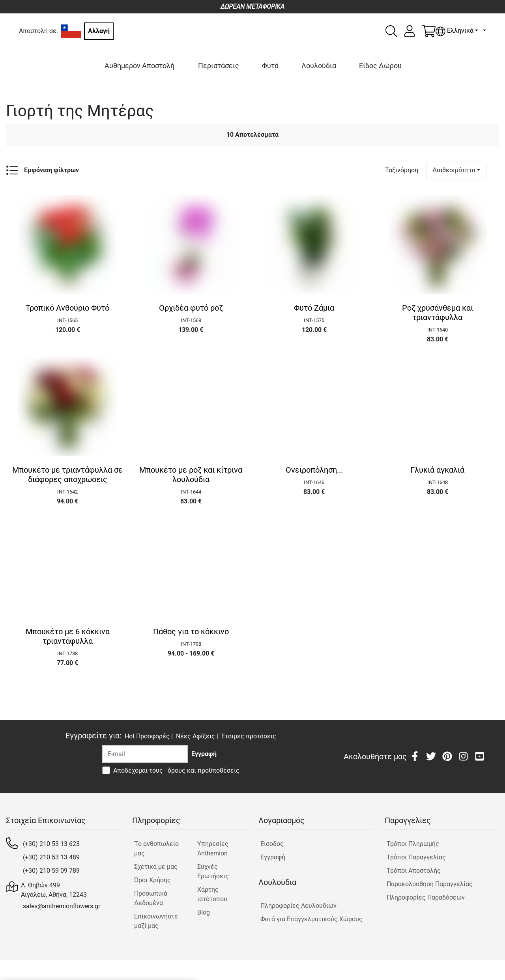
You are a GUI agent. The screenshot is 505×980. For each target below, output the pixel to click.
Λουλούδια (319, 66)
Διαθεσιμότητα (454, 170)
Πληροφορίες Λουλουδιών (298, 906)
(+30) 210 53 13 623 (51, 844)
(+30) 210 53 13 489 (51, 857)
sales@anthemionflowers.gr (62, 906)
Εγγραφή (273, 857)
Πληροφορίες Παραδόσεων (426, 897)
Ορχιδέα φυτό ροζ (191, 308)
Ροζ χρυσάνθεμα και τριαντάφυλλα (438, 313)
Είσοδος (272, 844)
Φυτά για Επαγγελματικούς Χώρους (311, 919)
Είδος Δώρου (380, 66)
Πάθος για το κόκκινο (191, 632)
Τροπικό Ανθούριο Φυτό (67, 308)
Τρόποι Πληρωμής (413, 844)
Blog (204, 912)
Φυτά (270, 66)
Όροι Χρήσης (152, 880)
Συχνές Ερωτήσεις (213, 871)
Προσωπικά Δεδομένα (151, 898)
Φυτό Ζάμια (314, 308)
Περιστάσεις (219, 66)
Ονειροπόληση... (314, 470)
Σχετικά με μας (156, 867)
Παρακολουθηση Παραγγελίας (430, 884)
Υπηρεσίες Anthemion (213, 849)
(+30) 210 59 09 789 (51, 871)
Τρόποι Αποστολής (414, 871)
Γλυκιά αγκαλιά (437, 470)
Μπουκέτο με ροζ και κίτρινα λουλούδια (191, 475)
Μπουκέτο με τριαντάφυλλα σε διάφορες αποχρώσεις (67, 475)
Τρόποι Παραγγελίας (416, 857)
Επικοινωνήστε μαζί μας (156, 921)
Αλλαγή (99, 31)
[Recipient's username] (145, 754)
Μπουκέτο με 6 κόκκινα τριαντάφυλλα (68, 636)
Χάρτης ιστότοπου (212, 894)
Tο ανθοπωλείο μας (156, 849)
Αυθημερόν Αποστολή (139, 66)
